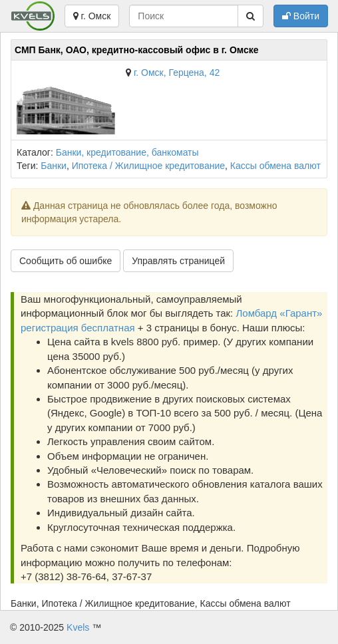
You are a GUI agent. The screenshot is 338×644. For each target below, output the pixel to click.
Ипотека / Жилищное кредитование (148, 166)
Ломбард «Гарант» (279, 313)
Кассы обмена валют (275, 166)
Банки (54, 166)
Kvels (78, 627)
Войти (301, 16)
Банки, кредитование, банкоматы (127, 152)
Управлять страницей (178, 261)
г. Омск (92, 16)
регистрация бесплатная (78, 328)
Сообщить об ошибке (66, 261)
